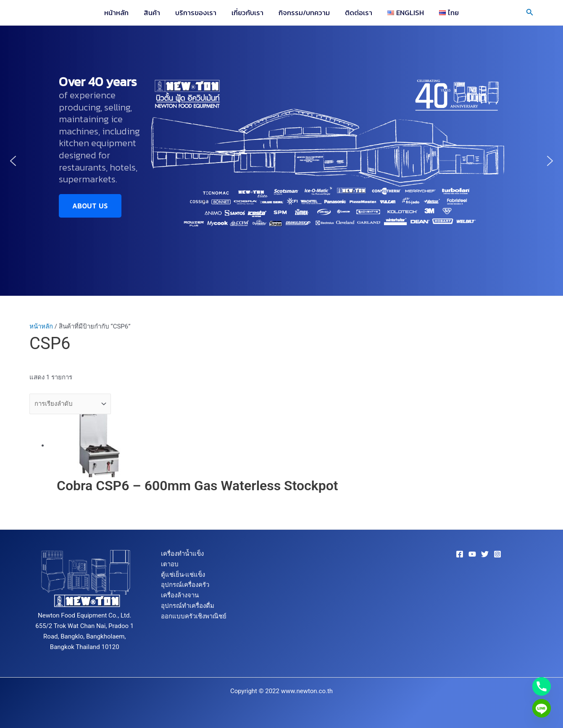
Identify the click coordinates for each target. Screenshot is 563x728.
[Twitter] (485, 554)
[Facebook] (460, 554)
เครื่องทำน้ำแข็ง (182, 554)
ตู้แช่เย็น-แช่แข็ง (183, 575)
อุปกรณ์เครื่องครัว (185, 585)
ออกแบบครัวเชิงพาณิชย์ (194, 616)
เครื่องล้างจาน (180, 595)
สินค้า (154, 13)
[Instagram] (497, 554)
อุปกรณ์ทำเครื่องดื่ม (188, 606)
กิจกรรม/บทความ (304, 13)
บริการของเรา (197, 13)
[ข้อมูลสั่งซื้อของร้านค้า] (70, 404)
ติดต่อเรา (357, 13)
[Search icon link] (530, 13)
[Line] (542, 708)
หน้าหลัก (119, 13)
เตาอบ (170, 564)
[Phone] (542, 686)
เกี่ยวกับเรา (248, 13)
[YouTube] (472, 554)
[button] (13, 161)
